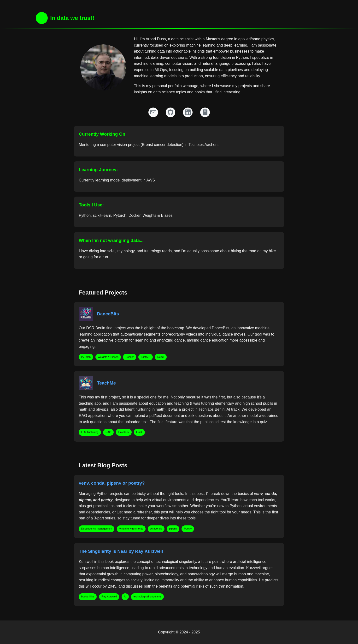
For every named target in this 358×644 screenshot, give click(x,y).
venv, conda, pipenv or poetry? (112, 483)
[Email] (153, 112)
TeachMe (106, 383)
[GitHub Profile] (170, 112)
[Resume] (205, 112)
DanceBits (108, 314)
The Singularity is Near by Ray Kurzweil (121, 551)
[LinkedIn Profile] (188, 112)
